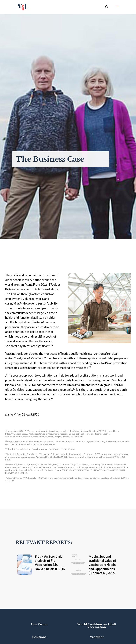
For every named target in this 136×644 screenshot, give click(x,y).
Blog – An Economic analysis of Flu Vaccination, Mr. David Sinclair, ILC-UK (50, 563)
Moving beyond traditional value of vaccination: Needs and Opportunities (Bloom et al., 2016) (102, 565)
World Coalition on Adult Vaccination (97, 626)
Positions (39, 637)
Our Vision (39, 624)
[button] (117, 9)
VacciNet (97, 637)
